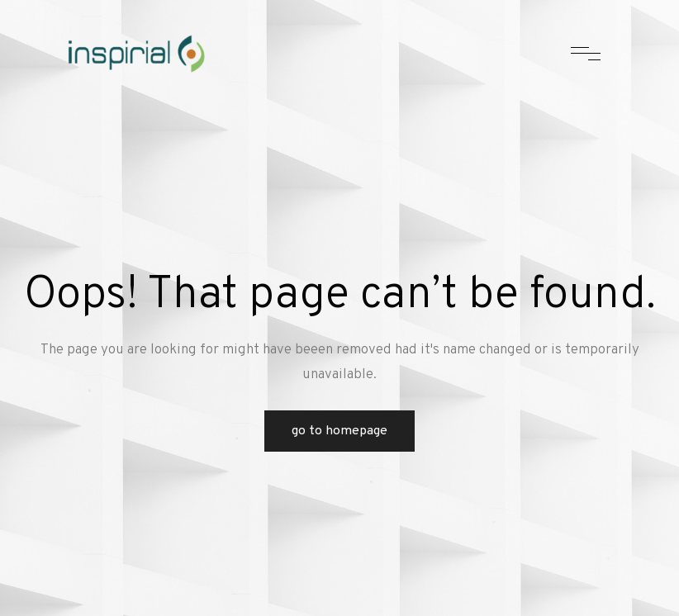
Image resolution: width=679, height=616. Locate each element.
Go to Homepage (339, 431)
